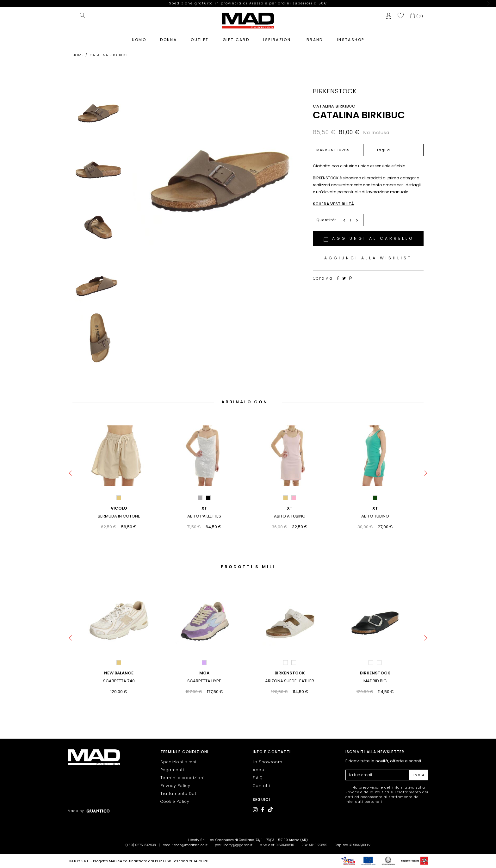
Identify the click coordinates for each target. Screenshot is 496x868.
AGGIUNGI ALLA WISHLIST (368, 251)
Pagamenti (172, 770)
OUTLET (200, 33)
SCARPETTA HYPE (204, 674)
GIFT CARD (236, 33)
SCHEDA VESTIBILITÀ (333, 197)
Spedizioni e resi (178, 762)
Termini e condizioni (183, 778)
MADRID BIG (375, 674)
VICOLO (119, 502)
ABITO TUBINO (375, 509)
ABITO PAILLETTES (204, 509)
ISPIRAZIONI (278, 33)
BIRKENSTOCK (335, 84)
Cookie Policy (175, 801)
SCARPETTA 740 (119, 674)
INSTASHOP (351, 33)
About (259, 770)
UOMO (139, 33)
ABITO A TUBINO (290, 509)
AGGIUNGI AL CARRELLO (368, 232)
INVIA (419, 775)
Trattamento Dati (179, 794)
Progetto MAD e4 (107, 861)
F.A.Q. (258, 778)
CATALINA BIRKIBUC (359, 108)
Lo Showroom (268, 762)
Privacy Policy (175, 786)
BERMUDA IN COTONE (119, 509)
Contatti (262, 786)
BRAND (315, 33)
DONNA (168, 33)
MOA (204, 666)
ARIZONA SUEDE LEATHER (290, 674)
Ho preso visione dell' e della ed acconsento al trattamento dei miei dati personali (387, 795)
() (420, 9)
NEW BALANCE (119, 666)
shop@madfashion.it (191, 845)
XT (204, 502)
